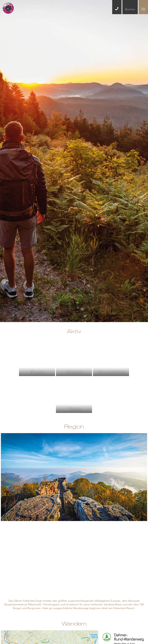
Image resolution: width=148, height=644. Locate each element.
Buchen (130, 9)
